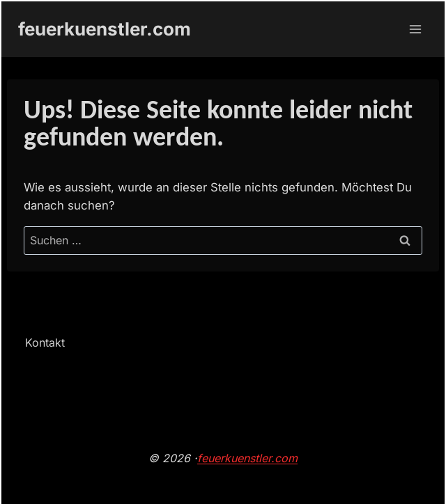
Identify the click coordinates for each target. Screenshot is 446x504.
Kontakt (45, 342)
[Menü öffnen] (415, 29)
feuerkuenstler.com (247, 458)
